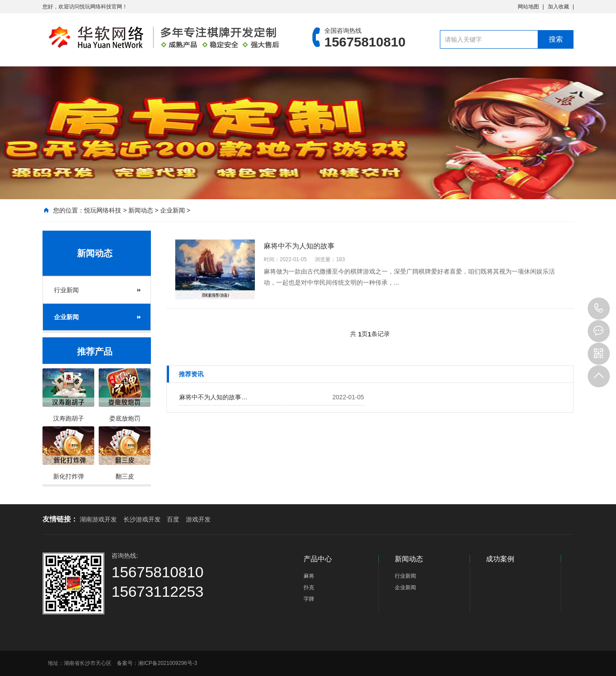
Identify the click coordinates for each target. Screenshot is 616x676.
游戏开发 (198, 519)
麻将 (309, 576)
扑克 (309, 587)
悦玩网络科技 (103, 210)
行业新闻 (66, 290)
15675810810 (599, 309)
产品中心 (318, 559)
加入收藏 (558, 7)
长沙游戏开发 (142, 519)
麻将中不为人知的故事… (213, 397)
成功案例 (500, 559)
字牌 (309, 599)
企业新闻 (173, 210)
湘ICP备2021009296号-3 (167, 663)
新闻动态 (141, 210)
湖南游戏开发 (98, 519)
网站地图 (528, 7)
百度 (173, 519)
